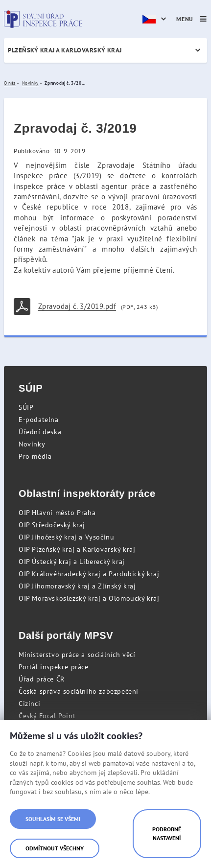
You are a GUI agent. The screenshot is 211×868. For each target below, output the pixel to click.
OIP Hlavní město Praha (57, 513)
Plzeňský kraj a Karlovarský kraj (65, 50)
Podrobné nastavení (167, 833)
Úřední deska (40, 432)
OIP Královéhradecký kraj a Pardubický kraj (89, 574)
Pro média (35, 456)
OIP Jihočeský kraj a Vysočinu (66, 537)
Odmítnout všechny (55, 848)
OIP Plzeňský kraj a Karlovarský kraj (77, 549)
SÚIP (26, 407)
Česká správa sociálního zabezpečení (79, 691)
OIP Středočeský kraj (52, 525)
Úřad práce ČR (42, 679)
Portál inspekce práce (54, 667)
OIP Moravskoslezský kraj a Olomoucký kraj (89, 598)
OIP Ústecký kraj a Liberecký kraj (72, 562)
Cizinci (29, 704)
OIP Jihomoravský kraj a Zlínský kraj (77, 586)
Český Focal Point (47, 716)
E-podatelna (39, 420)
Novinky (32, 444)
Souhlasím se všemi (53, 819)
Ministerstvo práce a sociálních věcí (77, 655)
